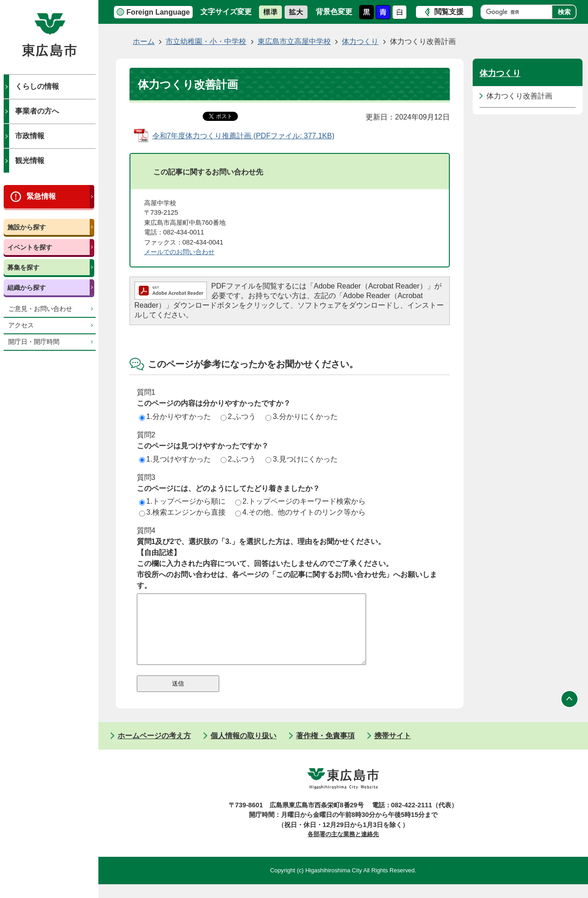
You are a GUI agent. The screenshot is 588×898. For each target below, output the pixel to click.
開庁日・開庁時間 (34, 342)
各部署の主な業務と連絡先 (343, 848)
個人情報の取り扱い (243, 749)
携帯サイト (393, 749)
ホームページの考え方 (154, 749)
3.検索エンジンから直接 (182, 512)
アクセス (21, 325)
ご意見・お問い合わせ (40, 309)
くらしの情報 (37, 86)
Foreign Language (158, 12)
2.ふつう (238, 416)
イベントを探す (30, 247)
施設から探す (27, 227)
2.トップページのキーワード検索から (300, 501)
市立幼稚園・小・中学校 (206, 41)
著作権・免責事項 (325, 749)
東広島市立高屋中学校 (294, 41)
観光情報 (30, 161)
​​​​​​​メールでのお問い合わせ (179, 252)
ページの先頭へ (570, 713)
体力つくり (360, 41)
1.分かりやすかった (175, 416)
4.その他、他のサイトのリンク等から (300, 512)
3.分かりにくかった (301, 416)
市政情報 (30, 136)
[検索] (519, 12)
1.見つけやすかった (175, 459)
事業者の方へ (37, 111)
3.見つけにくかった (301, 459)
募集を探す (23, 267)
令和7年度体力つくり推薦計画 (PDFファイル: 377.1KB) (243, 136)
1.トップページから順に (182, 501)
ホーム (144, 41)
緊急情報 (41, 196)
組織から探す (27, 288)
